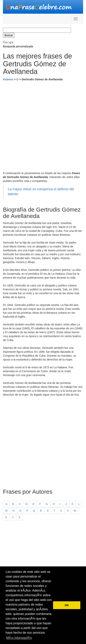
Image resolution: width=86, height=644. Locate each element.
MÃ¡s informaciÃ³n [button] (19, 638)
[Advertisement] (43, 126)
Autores (8, 79)
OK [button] (67, 605)
